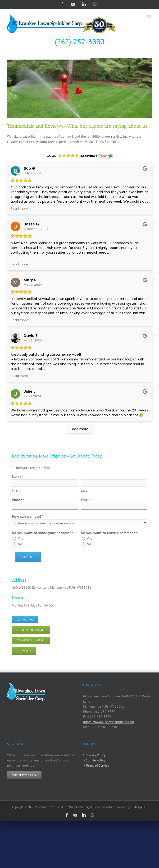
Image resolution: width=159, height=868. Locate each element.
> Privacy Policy (94, 755)
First (15, 490)
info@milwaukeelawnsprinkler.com (109, 722)
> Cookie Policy (94, 760)
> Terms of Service (96, 765)
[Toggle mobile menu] (149, 17)
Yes (20, 539)
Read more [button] (19, 208)
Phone (18, 500)
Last (84, 490)
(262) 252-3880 (79, 42)
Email (86, 500)
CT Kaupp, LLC (139, 807)
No (20, 544)
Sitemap (74, 807)
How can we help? (28, 517)
